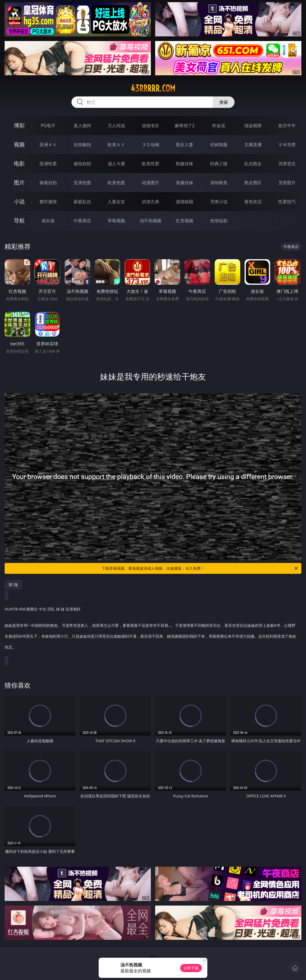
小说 (19, 201)
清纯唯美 (219, 183)
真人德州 (82, 126)
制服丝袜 (185, 164)
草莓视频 (116, 221)
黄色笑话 (253, 202)
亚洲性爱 (48, 164)
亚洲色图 (82, 183)
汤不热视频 (151, 221)
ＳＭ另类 (287, 145)
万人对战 (116, 126)
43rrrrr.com (153, 88)
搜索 (224, 102)
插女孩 (48, 221)
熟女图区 (253, 183)
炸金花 (219, 126)
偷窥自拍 (48, 183)
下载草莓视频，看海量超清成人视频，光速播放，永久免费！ (200, 568)
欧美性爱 (151, 164)
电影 (19, 163)
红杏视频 (185, 221)
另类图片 (287, 183)
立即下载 (191, 968)
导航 (19, 220)
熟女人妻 (185, 145)
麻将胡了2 (185, 126)
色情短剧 (219, 221)
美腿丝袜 (185, 183)
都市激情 (48, 202)
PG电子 (48, 126)
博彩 (19, 125)
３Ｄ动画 (151, 145)
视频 (19, 144)
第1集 (13, 585)
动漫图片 (151, 183)
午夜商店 (82, 221)
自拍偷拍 (82, 145)
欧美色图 (116, 183)
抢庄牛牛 (287, 126)
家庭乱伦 (82, 202)
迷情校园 (185, 202)
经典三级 (219, 164)
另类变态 (287, 164)
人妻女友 (116, 202)
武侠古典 (151, 202)
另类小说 (219, 202)
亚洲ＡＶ (48, 145)
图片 (19, 182)
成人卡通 (116, 164)
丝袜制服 (219, 145)
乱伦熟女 (253, 164)
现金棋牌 (253, 126)
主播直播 (253, 145)
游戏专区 (151, 126)
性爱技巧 (287, 202)
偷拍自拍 (82, 164)
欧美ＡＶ (116, 145)
